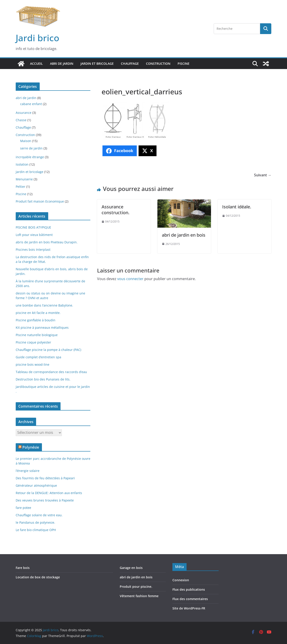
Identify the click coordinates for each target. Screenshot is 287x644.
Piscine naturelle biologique (37, 335)
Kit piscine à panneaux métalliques (42, 327)
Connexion (181, 580)
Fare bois (23, 568)
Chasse (21, 120)
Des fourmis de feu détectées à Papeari (45, 478)
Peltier (21, 187)
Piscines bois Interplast (33, 250)
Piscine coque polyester (33, 342)
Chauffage (130, 64)
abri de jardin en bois (184, 235)
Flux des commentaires (190, 599)
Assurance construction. (115, 210)
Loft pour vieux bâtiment (34, 235)
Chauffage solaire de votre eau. (39, 515)
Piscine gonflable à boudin (36, 320)
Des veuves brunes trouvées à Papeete (45, 500)
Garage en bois (131, 568)
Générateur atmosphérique (36, 485)
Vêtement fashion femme (139, 596)
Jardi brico (37, 38)
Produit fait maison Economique (40, 201)
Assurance (24, 113)
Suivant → (263, 175)
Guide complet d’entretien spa (38, 357)
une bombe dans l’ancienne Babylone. (44, 305)
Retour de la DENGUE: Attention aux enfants (49, 493)
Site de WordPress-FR (189, 608)
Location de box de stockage (38, 577)
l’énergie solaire (28, 471)
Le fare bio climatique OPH (36, 530)
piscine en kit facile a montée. (38, 313)
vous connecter (130, 279)
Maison (26, 141)
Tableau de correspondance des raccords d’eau (51, 372)
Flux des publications (189, 589)
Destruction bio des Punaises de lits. (43, 379)
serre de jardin (31, 148)
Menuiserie (24, 179)
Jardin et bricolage (97, 64)
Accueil (36, 64)
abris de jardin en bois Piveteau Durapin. (47, 242)
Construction (158, 64)
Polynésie (31, 447)
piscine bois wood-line (33, 364)
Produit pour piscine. (136, 587)
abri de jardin (62, 64)
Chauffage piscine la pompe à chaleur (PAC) (48, 350)
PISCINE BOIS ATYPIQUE (33, 227)
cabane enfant (31, 104)
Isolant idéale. (237, 207)
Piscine (184, 64)
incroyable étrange (30, 157)
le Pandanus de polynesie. (35, 522)
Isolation (22, 164)
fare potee (23, 508)
